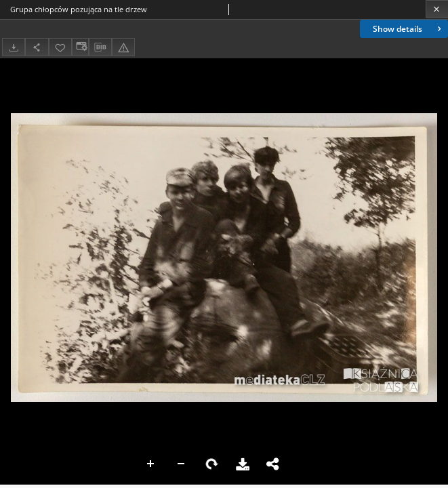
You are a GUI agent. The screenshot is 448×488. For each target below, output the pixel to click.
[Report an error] (123, 47)
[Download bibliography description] (100, 47)
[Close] (437, 9)
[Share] (37, 47)
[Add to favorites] (60, 47)
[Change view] (80, 47)
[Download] (14, 47)
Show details (408, 29)
